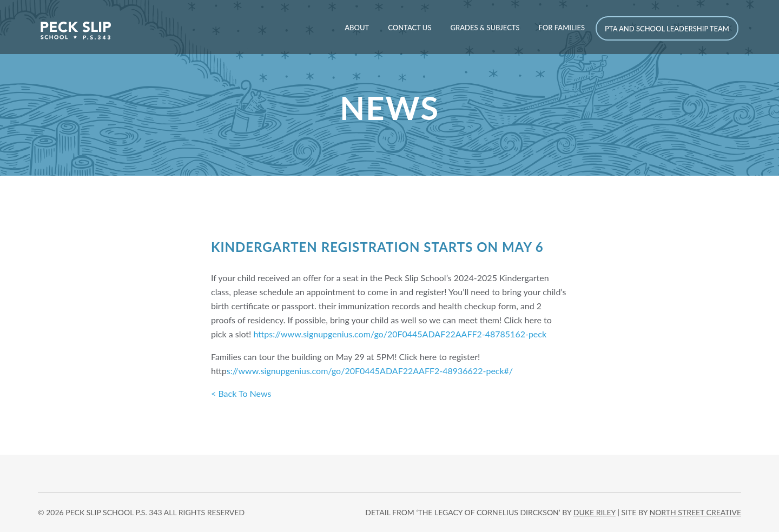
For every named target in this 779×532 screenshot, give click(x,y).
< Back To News (241, 393)
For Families (562, 28)
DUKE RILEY (595, 512)
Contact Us (410, 28)
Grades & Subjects (485, 28)
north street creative (695, 512)
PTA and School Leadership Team (667, 29)
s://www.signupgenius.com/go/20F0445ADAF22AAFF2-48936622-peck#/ (370, 371)
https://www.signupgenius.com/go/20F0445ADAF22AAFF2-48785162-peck (400, 334)
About (357, 28)
